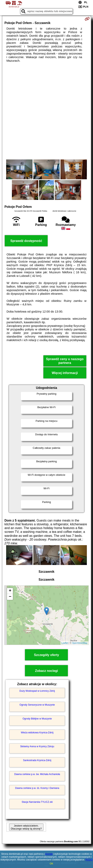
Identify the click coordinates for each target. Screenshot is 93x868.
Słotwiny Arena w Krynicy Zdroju (37, 746)
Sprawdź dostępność (26, 241)
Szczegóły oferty (46, 655)
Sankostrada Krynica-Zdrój (37, 760)
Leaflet (65, 643)
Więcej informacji (65, 373)
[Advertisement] (46, 111)
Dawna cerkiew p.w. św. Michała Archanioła (37, 774)
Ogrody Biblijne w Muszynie (37, 719)
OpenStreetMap (80, 643)
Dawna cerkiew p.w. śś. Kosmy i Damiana (37, 788)
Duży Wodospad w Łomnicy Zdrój (37, 691)
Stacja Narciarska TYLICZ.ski (37, 802)
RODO (89, 860)
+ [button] (10, 591)
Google (49, 854)
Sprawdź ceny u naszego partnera (65, 361)
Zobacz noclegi (47, 671)
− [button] (10, 597)
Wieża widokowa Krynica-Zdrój (37, 733)
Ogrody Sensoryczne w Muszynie (37, 705)
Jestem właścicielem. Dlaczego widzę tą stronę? (26, 827)
